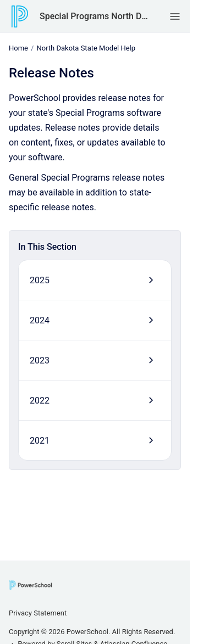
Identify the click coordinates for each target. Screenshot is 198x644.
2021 (40, 440)
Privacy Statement (38, 613)
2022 (40, 400)
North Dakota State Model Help (86, 48)
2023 (40, 360)
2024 (40, 320)
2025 (40, 280)
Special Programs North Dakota (94, 16)
